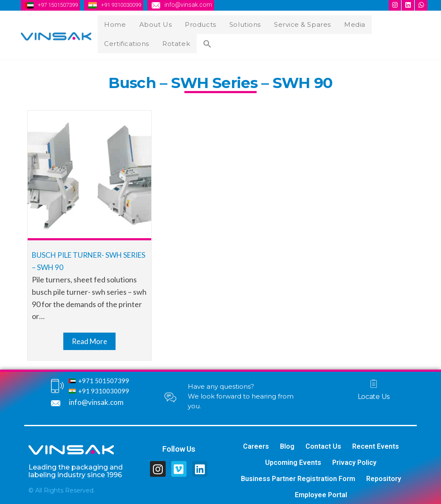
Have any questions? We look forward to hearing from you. (241, 393)
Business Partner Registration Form (298, 475)
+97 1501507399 (61, 5)
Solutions (241, 24)
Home (116, 24)
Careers (256, 443)
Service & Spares (298, 24)
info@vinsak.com (199, 5)
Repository (384, 475)
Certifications (394, 24)
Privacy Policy (354, 459)
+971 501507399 (104, 377)
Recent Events (376, 443)
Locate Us (374, 393)
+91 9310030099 (129, 5)
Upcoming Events (293, 459)
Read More (90, 337)
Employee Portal (321, 491)
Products (198, 24)
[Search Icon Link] (148, 42)
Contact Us (323, 443)
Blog (287, 443)
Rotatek (119, 41)
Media (349, 24)
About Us (155, 24)
